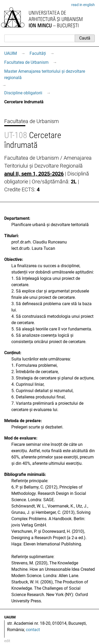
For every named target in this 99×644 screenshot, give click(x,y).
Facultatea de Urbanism (26, 62)
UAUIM (11, 53)
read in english (83, 5)
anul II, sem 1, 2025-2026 (34, 174)
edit (7, 641)
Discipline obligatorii (23, 93)
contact (33, 630)
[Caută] (39, 38)
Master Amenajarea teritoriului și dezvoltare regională (45, 74)
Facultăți (38, 53)
